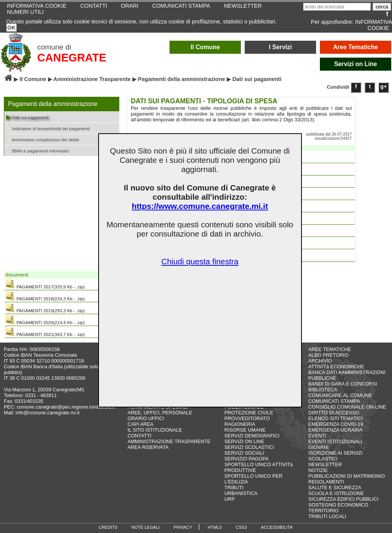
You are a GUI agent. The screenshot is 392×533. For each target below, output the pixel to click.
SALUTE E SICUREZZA (335, 487)
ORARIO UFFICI (146, 418)
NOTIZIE (318, 470)
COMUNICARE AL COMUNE (340, 395)
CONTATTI (139, 436)
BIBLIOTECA (323, 390)
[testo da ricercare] (337, 7)
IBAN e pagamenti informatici (38, 150)
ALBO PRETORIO (328, 355)
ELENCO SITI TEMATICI (336, 418)
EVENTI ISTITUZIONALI (335, 441)
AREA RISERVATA (148, 447)
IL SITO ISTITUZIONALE (155, 430)
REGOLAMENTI (326, 482)
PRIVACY (183, 527)
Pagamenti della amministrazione (182, 79)
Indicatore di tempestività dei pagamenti (48, 128)
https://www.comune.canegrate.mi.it (200, 206)
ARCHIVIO (320, 361)
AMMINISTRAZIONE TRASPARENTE (169, 441)
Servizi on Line (356, 64)
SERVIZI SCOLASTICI (249, 447)
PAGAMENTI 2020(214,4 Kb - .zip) (45, 320)
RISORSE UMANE (245, 430)
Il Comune (205, 47)
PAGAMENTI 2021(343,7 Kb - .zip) (45, 332)
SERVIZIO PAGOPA (246, 459)
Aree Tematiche (356, 47)
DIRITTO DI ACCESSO (334, 413)
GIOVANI (318, 447)
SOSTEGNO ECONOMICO (338, 505)
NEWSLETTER (325, 464)
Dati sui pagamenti (27, 117)
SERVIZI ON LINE (244, 441)
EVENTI (317, 436)
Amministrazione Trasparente (92, 79)
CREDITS (108, 527)
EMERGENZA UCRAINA (336, 430)
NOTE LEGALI (146, 527)
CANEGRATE (72, 58)
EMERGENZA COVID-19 (336, 424)
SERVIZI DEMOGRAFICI (252, 436)
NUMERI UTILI (25, 12)
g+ (384, 86)
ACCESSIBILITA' (277, 527)
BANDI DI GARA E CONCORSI (343, 384)
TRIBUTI (234, 487)
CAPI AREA (140, 424)
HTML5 (215, 527)
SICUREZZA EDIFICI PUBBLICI (343, 499)
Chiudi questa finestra (200, 261)
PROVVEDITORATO (247, 418)
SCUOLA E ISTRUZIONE (336, 493)
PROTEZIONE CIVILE (249, 413)
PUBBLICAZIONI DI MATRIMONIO (347, 476)
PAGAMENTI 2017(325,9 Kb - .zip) (45, 284)
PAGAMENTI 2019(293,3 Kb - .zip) (45, 308)
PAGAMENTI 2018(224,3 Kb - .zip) (45, 296)
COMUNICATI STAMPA (334, 401)
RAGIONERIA (240, 424)
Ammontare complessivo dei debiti (43, 139)
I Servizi (280, 47)
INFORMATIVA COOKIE (374, 25)
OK (12, 28)
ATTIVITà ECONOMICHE (336, 367)
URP (230, 499)
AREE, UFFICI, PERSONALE (160, 413)
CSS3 (241, 527)
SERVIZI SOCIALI (244, 453)
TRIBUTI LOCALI (327, 516)
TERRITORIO (324, 511)
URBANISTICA (241, 493)
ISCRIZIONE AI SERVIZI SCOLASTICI (335, 456)
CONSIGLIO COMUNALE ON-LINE (347, 407)
